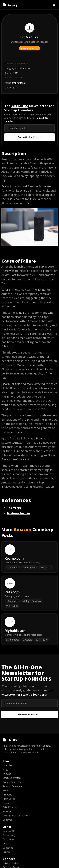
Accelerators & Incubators (16, 816)
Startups (7, 811)
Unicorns (8, 803)
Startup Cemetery (12, 778)
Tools (6, 790)
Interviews (8, 765)
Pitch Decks (9, 799)
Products (7, 795)
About (6, 844)
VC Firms (7, 820)
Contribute (8, 839)
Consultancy (9, 835)
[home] (10, 5)
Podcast (7, 774)
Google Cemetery (12, 782)
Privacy (6, 852)
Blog (5, 769)
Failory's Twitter (11, 863)
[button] (54, 5)
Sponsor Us (9, 831)
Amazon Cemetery (29, 48)
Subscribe (8, 848)
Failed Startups (11, 807)
